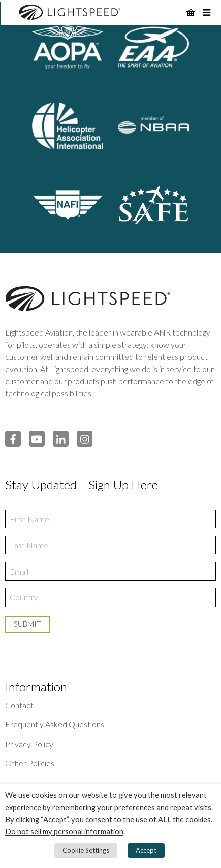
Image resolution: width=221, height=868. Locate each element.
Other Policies (30, 763)
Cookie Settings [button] (86, 850)
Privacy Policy (29, 744)
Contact (19, 705)
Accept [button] (146, 850)
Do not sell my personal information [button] (64, 832)
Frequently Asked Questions (55, 724)
